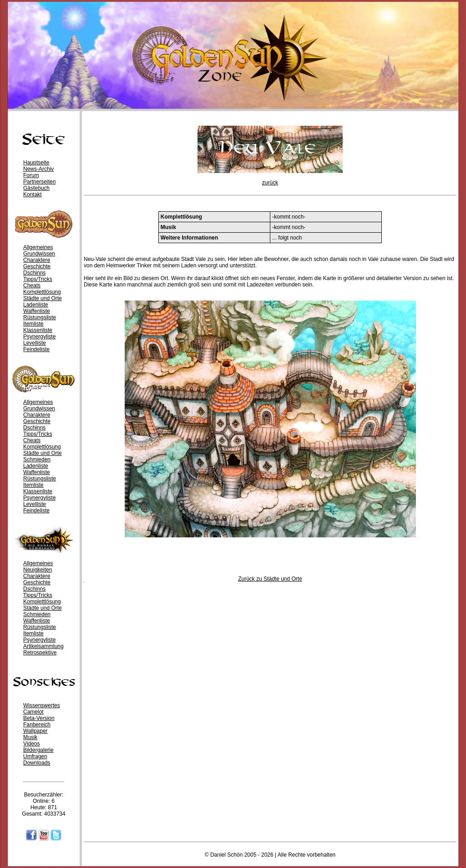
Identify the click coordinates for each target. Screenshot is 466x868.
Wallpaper (35, 731)
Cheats (32, 286)
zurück (270, 183)
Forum (31, 175)
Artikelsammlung (43, 646)
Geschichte (37, 266)
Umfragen (35, 756)
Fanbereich (37, 725)
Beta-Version (39, 718)
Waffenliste (37, 311)
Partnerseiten (39, 182)
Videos (31, 744)
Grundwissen (39, 254)
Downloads (37, 763)
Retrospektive (40, 653)
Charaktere (37, 260)
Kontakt (33, 194)
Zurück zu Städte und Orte (270, 579)
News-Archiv (38, 169)
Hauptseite (36, 163)
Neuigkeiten (38, 570)
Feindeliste (36, 349)
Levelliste (35, 343)
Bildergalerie (38, 750)
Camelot (33, 712)
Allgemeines (38, 247)
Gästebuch (36, 188)
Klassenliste (38, 330)
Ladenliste (36, 305)
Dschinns (34, 273)
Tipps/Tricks (38, 279)
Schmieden (37, 460)
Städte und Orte (43, 298)
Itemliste (33, 324)
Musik (30, 737)
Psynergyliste (39, 337)
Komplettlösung (42, 292)
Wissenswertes (42, 705)
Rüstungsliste (40, 317)
